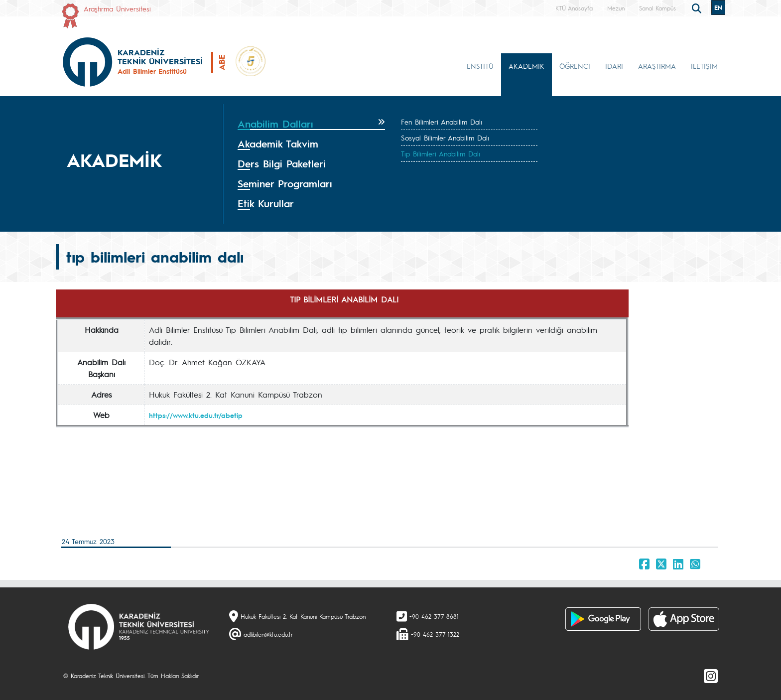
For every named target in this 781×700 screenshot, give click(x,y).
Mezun (616, 8)
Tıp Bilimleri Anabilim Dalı (441, 153)
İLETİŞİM (704, 66)
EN (718, 7)
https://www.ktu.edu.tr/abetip (196, 415)
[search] (698, 7)
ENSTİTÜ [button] (480, 66)
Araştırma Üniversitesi (117, 8)
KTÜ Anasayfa (574, 8)
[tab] (311, 124)
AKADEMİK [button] (526, 66)
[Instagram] (711, 676)
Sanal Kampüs (657, 8)
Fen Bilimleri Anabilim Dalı (442, 122)
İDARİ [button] (614, 66)
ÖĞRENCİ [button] (575, 66)
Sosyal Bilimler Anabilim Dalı (445, 138)
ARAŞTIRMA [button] (657, 66)
